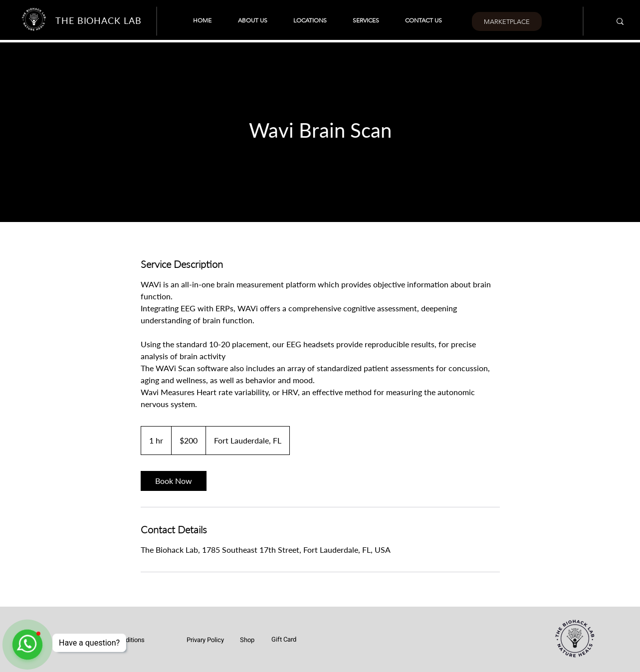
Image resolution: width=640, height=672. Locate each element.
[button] (310, 20)
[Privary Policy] (205, 640)
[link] (174, 481)
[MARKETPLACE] (507, 21)
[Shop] (247, 640)
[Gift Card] (284, 639)
